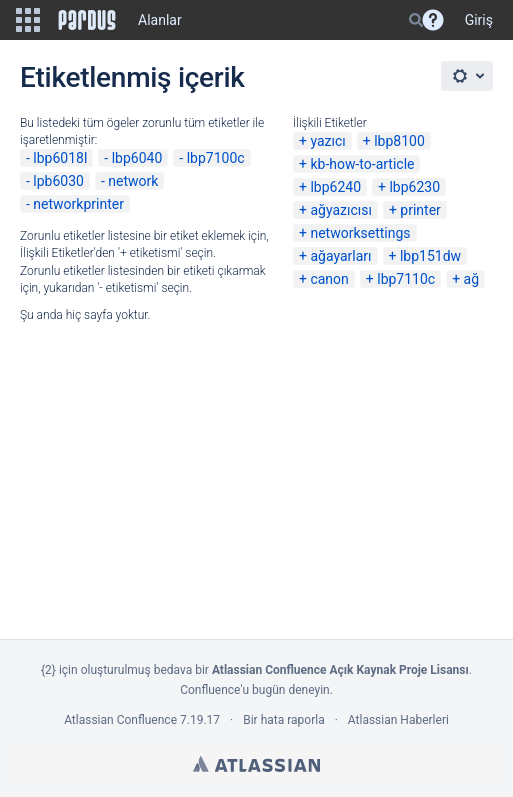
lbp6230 (414, 187)
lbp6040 (137, 158)
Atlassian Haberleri (398, 720)
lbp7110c (406, 279)
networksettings (360, 233)
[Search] (416, 20)
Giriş (479, 20)
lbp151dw (430, 256)
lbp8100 (399, 141)
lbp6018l (60, 158)
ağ (471, 279)
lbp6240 (335, 187)
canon (329, 279)
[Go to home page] (87, 20)
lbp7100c (216, 158)
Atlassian (256, 764)
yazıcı (327, 141)
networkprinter (78, 204)
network (133, 181)
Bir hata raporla (283, 720)
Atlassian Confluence (120, 720)
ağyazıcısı (341, 210)
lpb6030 (58, 181)
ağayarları (340, 256)
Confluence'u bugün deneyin (255, 690)
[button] (28, 20)
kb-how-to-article (362, 164)
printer (420, 210)
